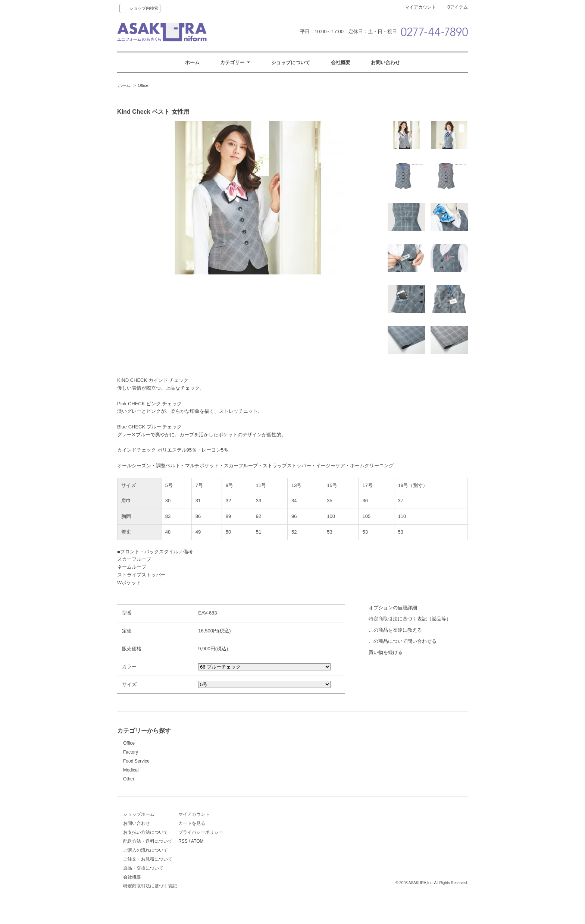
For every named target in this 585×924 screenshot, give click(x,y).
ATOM (228, 845)
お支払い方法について (146, 836)
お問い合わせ (385, 62)
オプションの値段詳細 (393, 608)
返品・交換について (143, 872)
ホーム (192, 62)
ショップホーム (139, 818)
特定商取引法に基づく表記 (150, 890)
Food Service (136, 761)
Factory (131, 752)
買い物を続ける (386, 652)
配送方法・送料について (148, 845)
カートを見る (222, 827)
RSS (214, 845)
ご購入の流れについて (146, 854)
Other (129, 779)
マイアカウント (420, 7)
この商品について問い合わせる (403, 641)
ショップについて (291, 62)
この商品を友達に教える (395, 630)
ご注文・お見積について (148, 863)
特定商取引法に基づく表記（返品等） (410, 619)
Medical (131, 770)
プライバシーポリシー (231, 836)
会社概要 (341, 62)
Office (143, 85)
